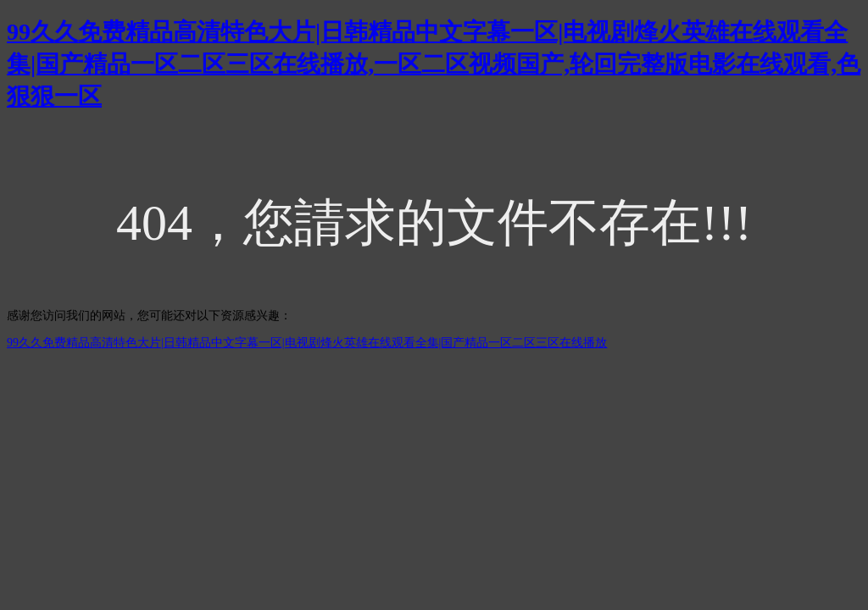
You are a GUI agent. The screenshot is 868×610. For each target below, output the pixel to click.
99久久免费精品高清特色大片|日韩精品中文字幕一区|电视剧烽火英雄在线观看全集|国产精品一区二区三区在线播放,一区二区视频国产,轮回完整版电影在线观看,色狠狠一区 (434, 64)
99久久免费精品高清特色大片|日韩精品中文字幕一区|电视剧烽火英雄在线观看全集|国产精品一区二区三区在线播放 (307, 343)
